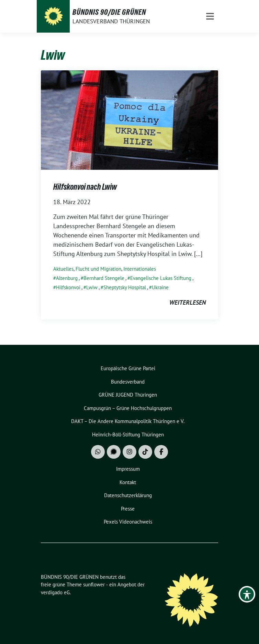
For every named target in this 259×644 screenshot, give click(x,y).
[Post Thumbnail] (129, 120)
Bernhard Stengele (104, 278)
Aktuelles (63, 269)
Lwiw (92, 287)
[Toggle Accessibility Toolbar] (247, 594)
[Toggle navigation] (210, 16)
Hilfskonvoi (68, 287)
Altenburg (67, 278)
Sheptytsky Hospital (125, 287)
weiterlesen (188, 302)
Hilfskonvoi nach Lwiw (85, 187)
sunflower (94, 584)
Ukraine (160, 287)
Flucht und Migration (98, 269)
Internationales (140, 269)
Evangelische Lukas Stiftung (161, 278)
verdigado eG (55, 592)
